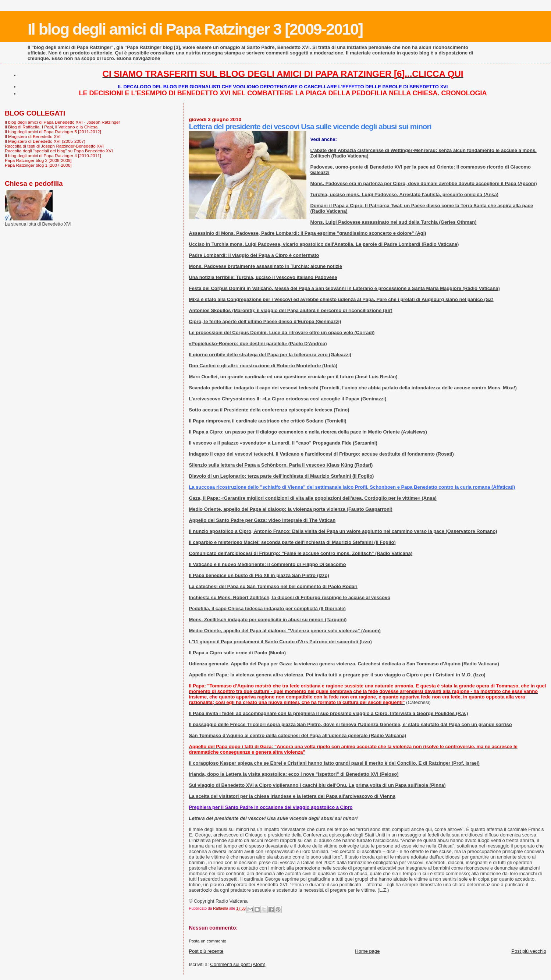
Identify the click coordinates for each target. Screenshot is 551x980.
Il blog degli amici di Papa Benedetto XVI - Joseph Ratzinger (62, 122)
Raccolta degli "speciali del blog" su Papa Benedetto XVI (59, 151)
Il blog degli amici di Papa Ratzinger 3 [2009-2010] (195, 29)
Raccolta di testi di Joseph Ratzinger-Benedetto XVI (54, 146)
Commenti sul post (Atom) (238, 964)
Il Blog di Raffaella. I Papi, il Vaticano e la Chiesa (51, 127)
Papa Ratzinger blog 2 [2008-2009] (38, 160)
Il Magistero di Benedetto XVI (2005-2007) (45, 141)
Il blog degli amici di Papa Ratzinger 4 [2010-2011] (53, 155)
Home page (367, 951)
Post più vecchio (529, 951)
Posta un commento (207, 941)
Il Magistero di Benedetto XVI (33, 136)
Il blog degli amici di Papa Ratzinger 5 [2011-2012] (53, 132)
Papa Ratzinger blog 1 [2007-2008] (38, 165)
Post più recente (206, 951)
